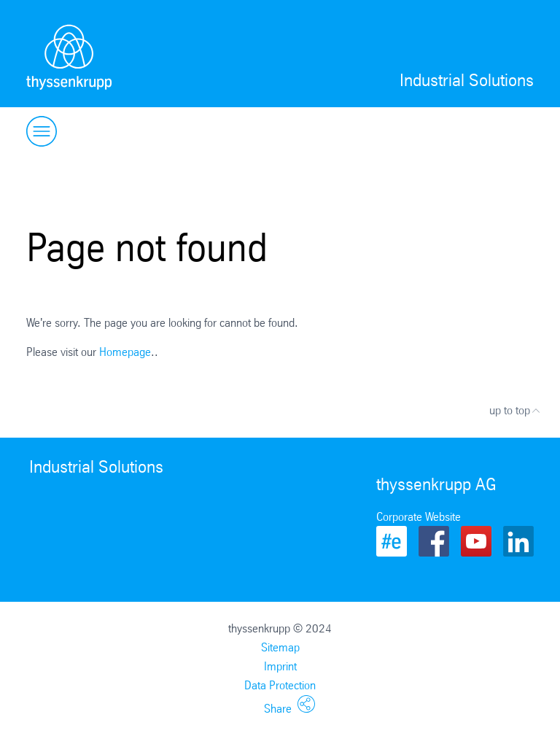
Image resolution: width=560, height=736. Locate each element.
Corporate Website (419, 517)
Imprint (280, 666)
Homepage (125, 352)
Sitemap (280, 647)
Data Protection (280, 685)
